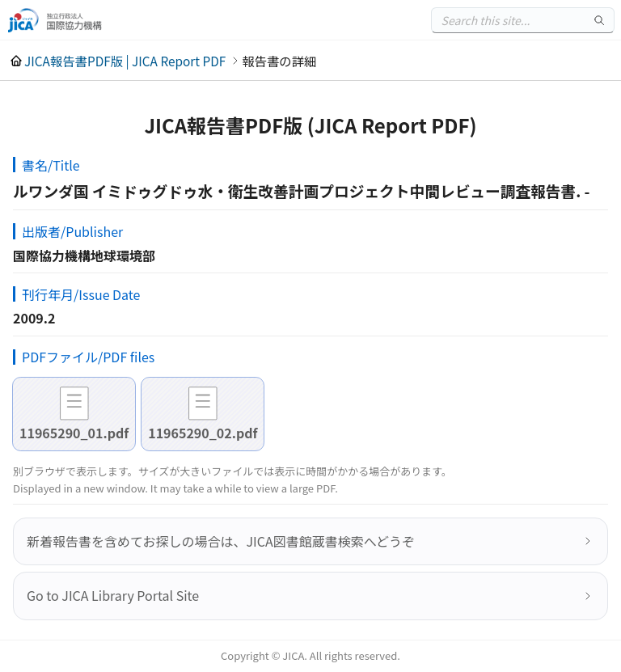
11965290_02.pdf (203, 433)
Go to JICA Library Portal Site (113, 595)
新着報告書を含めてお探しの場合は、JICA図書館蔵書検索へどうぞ (221, 541)
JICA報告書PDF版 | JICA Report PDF (125, 61)
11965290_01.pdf (74, 433)
